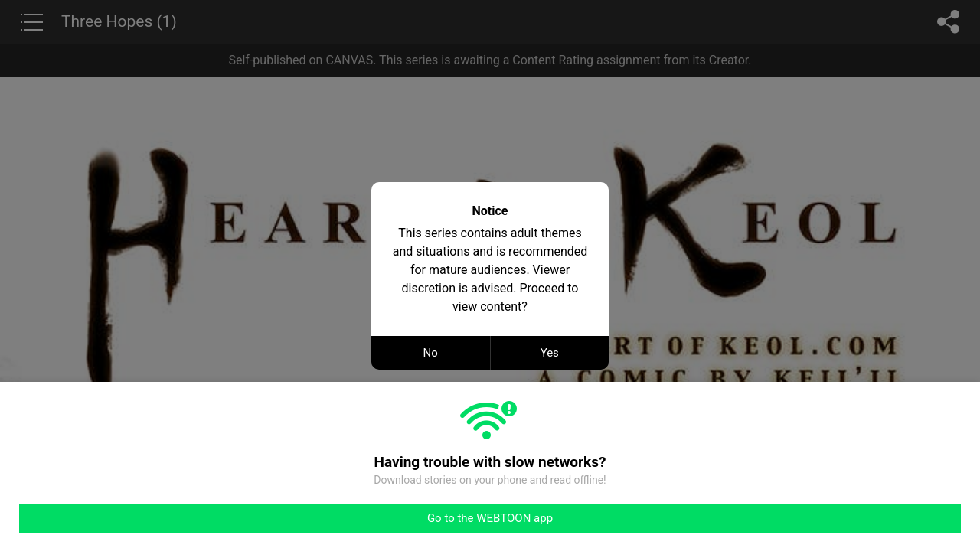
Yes (550, 353)
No (431, 353)
